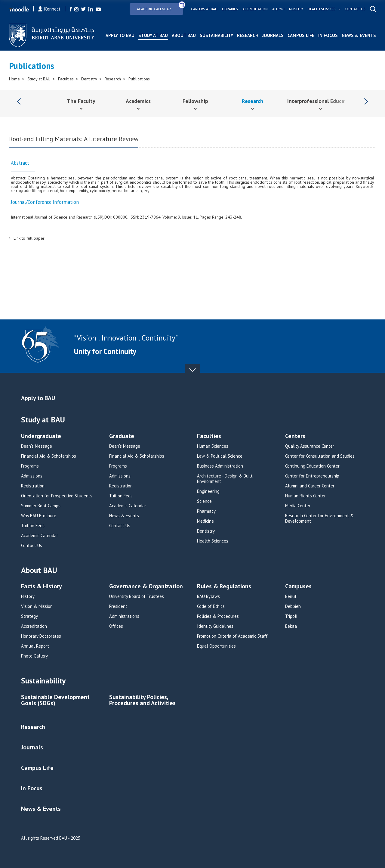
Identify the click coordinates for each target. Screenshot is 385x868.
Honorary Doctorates (41, 636)
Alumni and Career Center (310, 486)
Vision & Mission (37, 606)
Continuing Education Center (312, 466)
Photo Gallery (34, 656)
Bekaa (291, 626)
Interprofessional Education (321, 101)
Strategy (29, 616)
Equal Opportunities (216, 646)
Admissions (32, 476)
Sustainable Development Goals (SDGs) (55, 700)
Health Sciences (213, 541)
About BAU (184, 35)
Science (204, 501)
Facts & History (42, 587)
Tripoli (291, 616)
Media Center (298, 506)
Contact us (355, 9)
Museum (296, 9)
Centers (295, 436)
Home (14, 79)
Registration (33, 486)
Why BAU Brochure (39, 516)
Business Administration (220, 466)
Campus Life (301, 35)
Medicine (205, 521)
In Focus (328, 35)
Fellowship (195, 101)
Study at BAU (153, 35)
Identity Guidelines (215, 626)
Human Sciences (213, 446)
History (28, 596)
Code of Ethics (211, 606)
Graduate (122, 436)
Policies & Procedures (218, 616)
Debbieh (293, 606)
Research (248, 35)
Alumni (278, 9)
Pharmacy (206, 511)
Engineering (208, 491)
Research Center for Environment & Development (319, 518)
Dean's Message (37, 446)
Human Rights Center (305, 496)
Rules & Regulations (224, 587)
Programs (30, 466)
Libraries (230, 9)
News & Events (359, 35)
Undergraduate (41, 436)
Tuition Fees (33, 526)
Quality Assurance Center (310, 446)
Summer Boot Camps (41, 506)
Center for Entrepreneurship (312, 476)
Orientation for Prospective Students (57, 496)
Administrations (124, 616)
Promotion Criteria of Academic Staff (232, 636)
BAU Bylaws (208, 596)
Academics (138, 101)
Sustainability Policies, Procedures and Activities (142, 700)
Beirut (291, 596)
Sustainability (216, 35)
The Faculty (81, 101)
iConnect (49, 9)
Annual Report (35, 646)
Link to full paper (29, 238)
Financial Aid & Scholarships (49, 456)
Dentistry (89, 79)
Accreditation (255, 9)
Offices (116, 626)
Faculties (66, 79)
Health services (322, 9)
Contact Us (32, 546)
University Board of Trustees (137, 596)
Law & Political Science (220, 456)
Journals (273, 35)
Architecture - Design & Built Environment (225, 479)
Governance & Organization (146, 587)
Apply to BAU (120, 35)
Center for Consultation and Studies (320, 456)
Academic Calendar (160, 7)
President (118, 606)
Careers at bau (204, 9)
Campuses (298, 587)
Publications (139, 79)
